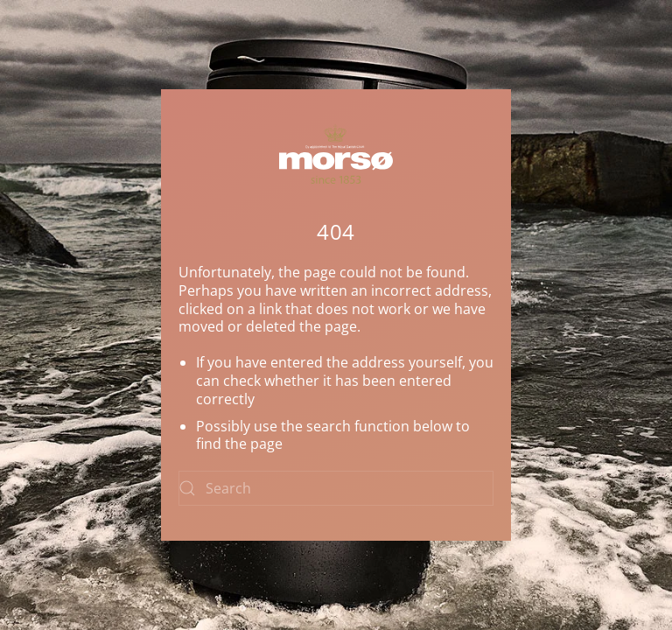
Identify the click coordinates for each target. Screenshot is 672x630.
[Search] (336, 488)
